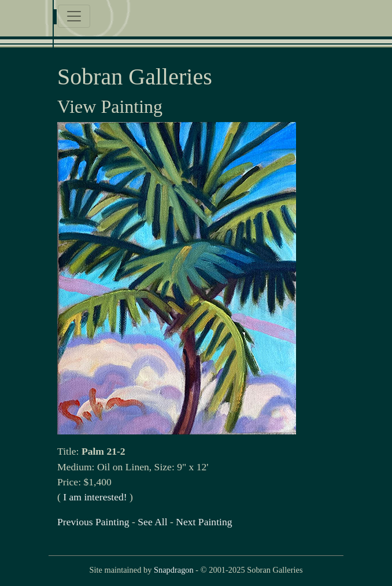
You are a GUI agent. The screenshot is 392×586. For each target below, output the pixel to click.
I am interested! (95, 497)
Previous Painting (93, 522)
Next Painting (204, 522)
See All (152, 522)
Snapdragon (174, 570)
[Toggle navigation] (74, 16)
